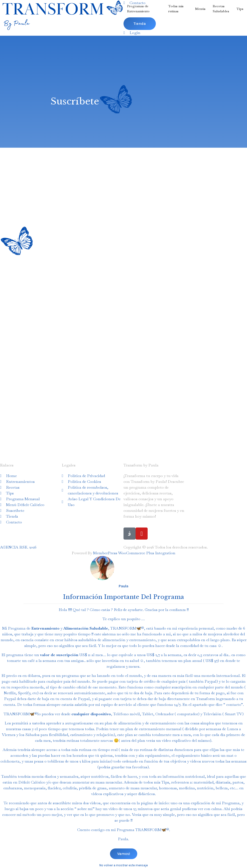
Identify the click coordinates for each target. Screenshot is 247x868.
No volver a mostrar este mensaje (124, 865)
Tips (240, 9)
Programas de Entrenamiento (138, 9)
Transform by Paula (141, 465)
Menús (200, 9)
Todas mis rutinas (176, 9)
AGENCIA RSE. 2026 (18, 547)
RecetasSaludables (221, 9)
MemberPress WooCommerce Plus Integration (134, 553)
